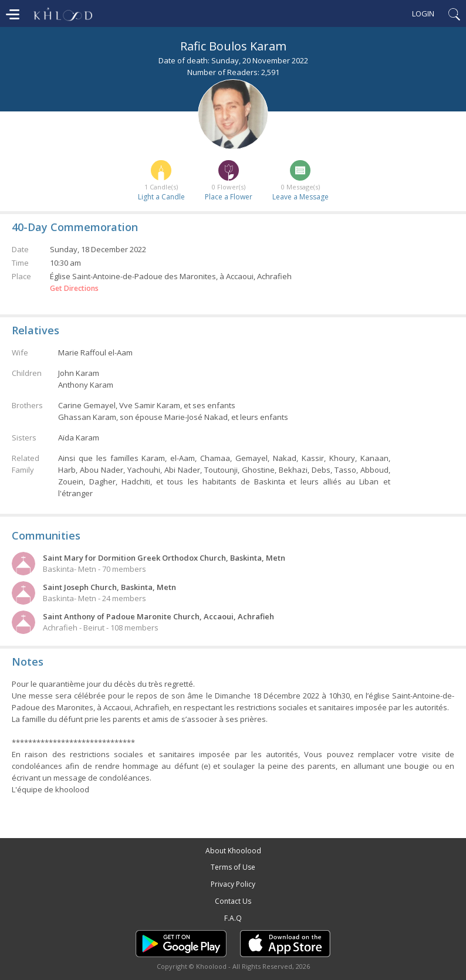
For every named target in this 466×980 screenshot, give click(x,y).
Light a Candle (161, 197)
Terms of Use (233, 867)
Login (423, 13)
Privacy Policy (233, 884)
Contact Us (233, 901)
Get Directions (74, 289)
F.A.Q (233, 918)
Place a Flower (229, 197)
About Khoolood (233, 851)
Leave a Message (300, 197)
